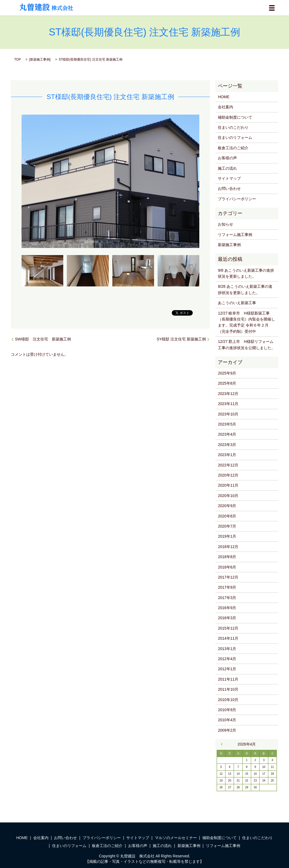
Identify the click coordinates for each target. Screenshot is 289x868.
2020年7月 (227, 526)
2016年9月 (227, 608)
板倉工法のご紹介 (233, 148)
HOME (224, 97)
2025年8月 (227, 383)
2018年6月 (227, 567)
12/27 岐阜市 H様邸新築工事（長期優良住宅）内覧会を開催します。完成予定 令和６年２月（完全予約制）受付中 (246, 322)
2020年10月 (228, 496)
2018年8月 (227, 557)
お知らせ (225, 224)
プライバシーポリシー (237, 199)
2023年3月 (227, 445)
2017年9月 (227, 587)
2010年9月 (227, 710)
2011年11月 (228, 679)
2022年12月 (228, 465)
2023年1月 (227, 455)
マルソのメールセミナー (176, 838)
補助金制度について (235, 117)
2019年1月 (227, 536)
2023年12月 (228, 394)
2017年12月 (228, 577)
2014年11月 (228, 638)
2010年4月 (227, 720)
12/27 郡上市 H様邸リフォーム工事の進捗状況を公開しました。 (246, 345)
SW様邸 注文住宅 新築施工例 (43, 339)
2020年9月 (227, 506)
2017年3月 (227, 598)
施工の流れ (227, 168)
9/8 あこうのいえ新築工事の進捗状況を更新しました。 (246, 273)
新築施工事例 (40, 59)
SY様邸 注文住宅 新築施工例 (181, 339)
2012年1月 (227, 669)
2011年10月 (228, 689)
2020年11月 (228, 485)
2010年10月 (228, 700)
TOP (17, 59)
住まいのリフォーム (235, 137)
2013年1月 (227, 649)
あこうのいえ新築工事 (237, 303)
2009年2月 (227, 730)
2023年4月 (227, 434)
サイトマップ (229, 178)
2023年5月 (227, 424)
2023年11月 (228, 404)
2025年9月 (227, 373)
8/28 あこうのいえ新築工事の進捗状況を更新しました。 (245, 289)
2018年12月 (228, 547)
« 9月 (223, 744)
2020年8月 (227, 516)
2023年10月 (228, 414)
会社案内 (225, 107)
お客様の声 (227, 158)
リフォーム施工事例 (235, 235)
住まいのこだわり (233, 127)
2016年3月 (227, 618)
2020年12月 (228, 475)
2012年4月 (227, 659)
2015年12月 (228, 628)
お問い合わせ (229, 188)
